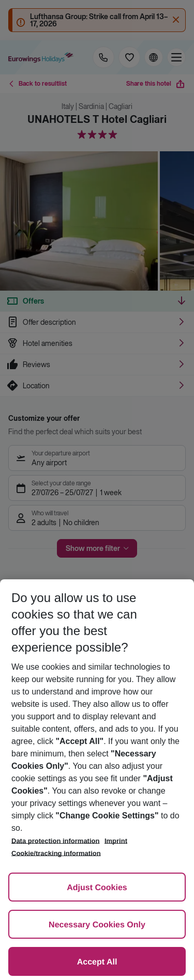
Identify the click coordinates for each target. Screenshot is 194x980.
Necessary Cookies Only (97, 925)
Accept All (97, 962)
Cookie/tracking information (56, 853)
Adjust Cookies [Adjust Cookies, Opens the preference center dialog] (97, 888)
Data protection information (55, 841)
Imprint (116, 841)
